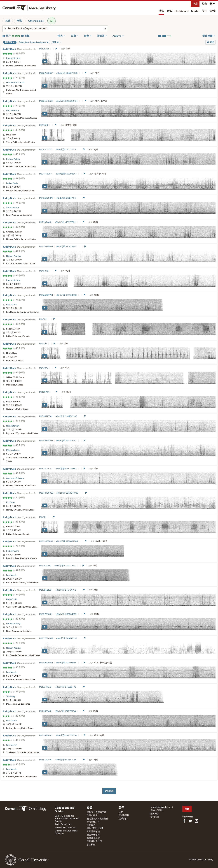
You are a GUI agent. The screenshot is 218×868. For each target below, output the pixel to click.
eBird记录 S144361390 (67, 416)
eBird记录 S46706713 (66, 590)
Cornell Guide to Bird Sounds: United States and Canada (67, 819)
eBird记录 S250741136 (67, 73)
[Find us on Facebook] (184, 821)
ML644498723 (46, 493)
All (52, 21)
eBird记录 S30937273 (65, 566)
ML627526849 (46, 638)
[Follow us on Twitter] (190, 821)
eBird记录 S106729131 (67, 247)
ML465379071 (46, 198)
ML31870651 (45, 566)
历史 (121, 812)
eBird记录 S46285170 (66, 687)
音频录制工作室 (94, 841)
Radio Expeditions (63, 824)
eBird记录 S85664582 (66, 614)
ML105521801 (46, 590)
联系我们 (123, 819)
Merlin (195, 11)
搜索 (161, 11)
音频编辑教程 (93, 832)
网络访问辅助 (157, 810)
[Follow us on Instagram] (197, 821)
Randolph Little (13, 58)
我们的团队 (124, 815)
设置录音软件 (93, 835)
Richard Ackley (13, 159)
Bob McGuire (12, 111)
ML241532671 (46, 174)
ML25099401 (45, 711)
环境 (19, 21)
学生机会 (91, 845)
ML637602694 (46, 73)
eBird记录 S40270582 (65, 222)
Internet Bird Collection (65, 828)
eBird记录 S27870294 (65, 711)
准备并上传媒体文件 (96, 812)
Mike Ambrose (13, 450)
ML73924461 (45, 222)
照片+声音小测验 (95, 828)
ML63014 (44, 125)
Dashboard (182, 11)
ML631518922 (46, 101)
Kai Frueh (11, 502)
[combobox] (55, 29)
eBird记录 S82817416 (66, 198)
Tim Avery (11, 696)
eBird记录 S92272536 (66, 736)
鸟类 (8, 21)
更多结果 (109, 791)
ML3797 (43, 344)
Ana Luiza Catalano (15, 478)
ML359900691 (46, 663)
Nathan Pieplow (14, 256)
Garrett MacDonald (15, 83)
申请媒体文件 (93, 822)
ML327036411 (46, 614)
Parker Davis (12, 183)
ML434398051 (46, 247)
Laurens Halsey (13, 624)
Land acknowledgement (162, 807)
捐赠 (195, 4)
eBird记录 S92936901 (67, 663)
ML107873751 (46, 469)
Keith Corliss (12, 599)
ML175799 (44, 392)
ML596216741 (46, 416)
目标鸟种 (91, 825)
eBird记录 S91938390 (67, 295)
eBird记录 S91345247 (67, 441)
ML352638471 (46, 441)
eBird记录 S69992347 (66, 174)
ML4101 (43, 517)
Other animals (36, 21)
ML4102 (43, 319)
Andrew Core (12, 208)
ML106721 (44, 49)
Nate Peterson (13, 426)
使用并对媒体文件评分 (98, 819)
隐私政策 (155, 814)
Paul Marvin (12, 305)
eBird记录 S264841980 (67, 493)
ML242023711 (46, 150)
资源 (169, 11)
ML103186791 (46, 687)
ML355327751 (46, 295)
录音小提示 (92, 815)
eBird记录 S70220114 (66, 150)
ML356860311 (46, 736)
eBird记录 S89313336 (67, 638)
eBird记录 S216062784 (67, 101)
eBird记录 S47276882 (66, 469)
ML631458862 (46, 541)
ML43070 (44, 368)
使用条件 (155, 817)
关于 (205, 11)
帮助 (213, 11)
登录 (204, 4)
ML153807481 (46, 760)
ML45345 (44, 271)
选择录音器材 (93, 838)
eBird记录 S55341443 (66, 760)
